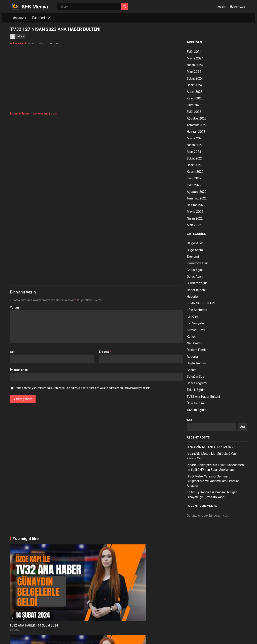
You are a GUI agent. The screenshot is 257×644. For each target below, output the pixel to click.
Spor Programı (197, 383)
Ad (13, 352)
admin (20, 37)
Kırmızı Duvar (196, 330)
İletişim (221, 7)
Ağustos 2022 (197, 192)
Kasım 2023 (195, 98)
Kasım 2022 (195, 172)
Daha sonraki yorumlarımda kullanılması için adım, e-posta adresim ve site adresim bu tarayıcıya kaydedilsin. (83, 388)
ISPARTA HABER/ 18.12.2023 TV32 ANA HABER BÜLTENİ (222, 620)
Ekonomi (193, 257)
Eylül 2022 (194, 185)
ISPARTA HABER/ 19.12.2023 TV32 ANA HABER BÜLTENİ (174, 620)
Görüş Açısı (195, 270)
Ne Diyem (194, 343)
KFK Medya (35, 7)
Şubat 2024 (195, 78)
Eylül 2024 (194, 52)
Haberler (193, 297)
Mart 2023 (194, 152)
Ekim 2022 (194, 178)
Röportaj (193, 357)
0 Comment (53, 43)
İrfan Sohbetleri (197, 310)
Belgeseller (195, 243)
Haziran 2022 (196, 205)
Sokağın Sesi (196, 377)
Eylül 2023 (194, 112)
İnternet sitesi (19, 370)
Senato (192, 370)
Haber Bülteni (18, 44)
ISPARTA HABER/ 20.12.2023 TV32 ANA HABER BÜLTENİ (126, 620)
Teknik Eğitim (196, 390)
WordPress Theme (45, 638)
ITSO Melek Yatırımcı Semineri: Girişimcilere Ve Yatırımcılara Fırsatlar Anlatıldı (213, 481)
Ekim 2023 (194, 105)
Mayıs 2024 (195, 58)
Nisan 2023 (195, 145)
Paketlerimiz (41, 18)
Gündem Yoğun (197, 283)
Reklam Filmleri (198, 350)
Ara (189, 420)
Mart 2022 (194, 225)
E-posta (105, 352)
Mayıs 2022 (195, 212)
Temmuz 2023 (197, 125)
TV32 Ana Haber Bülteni (203, 397)
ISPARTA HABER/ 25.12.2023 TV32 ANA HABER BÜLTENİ (78, 620)
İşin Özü (192, 316)
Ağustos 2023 (197, 118)
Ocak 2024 (194, 85)
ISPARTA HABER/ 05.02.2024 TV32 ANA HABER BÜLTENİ (174, 577)
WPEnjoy (64, 638)
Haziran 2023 (196, 132)
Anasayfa (20, 18)
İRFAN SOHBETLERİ (201, 303)
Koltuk (191, 337)
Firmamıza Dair (197, 263)
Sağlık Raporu (196, 363)
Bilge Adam (195, 250)
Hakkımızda (238, 7)
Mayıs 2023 (195, 138)
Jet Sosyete (195, 323)
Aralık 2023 (195, 92)
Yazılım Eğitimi (197, 410)
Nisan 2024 (195, 65)
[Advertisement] (96, 81)
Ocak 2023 (194, 165)
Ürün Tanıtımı (196, 403)
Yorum (15, 308)
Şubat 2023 (195, 158)
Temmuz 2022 (197, 198)
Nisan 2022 (195, 218)
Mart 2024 (194, 72)
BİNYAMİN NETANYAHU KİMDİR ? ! (211, 447)
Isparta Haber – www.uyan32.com (34, 113)
